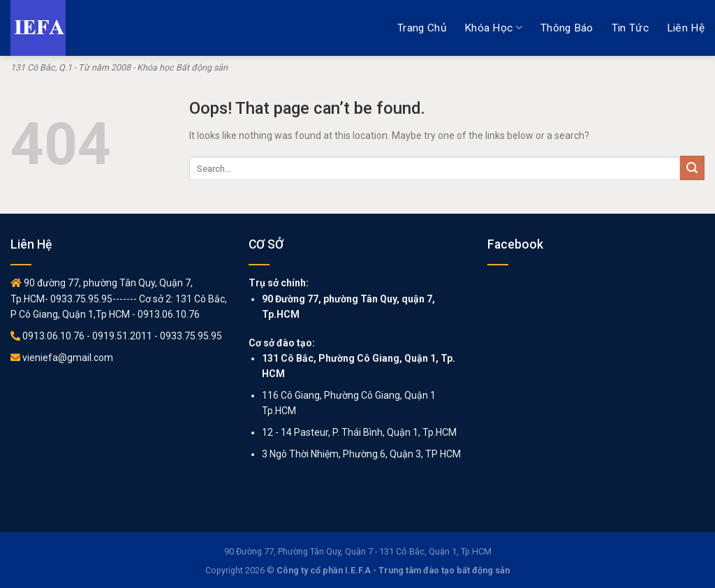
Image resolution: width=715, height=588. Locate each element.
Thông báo (567, 28)
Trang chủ (422, 28)
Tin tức (630, 28)
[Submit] (692, 168)
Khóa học (493, 28)
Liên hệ (686, 28)
